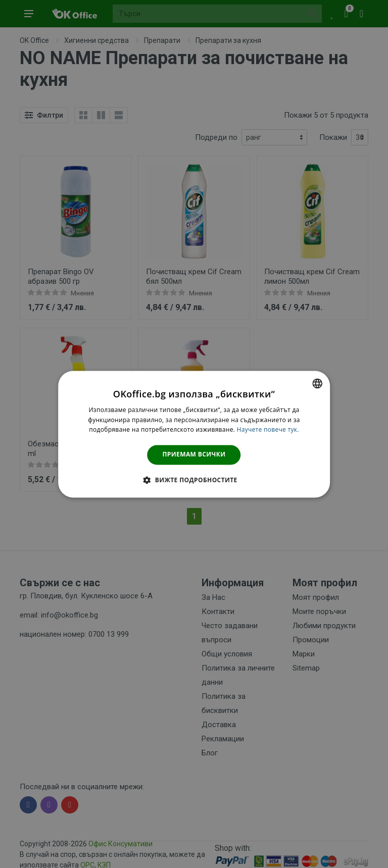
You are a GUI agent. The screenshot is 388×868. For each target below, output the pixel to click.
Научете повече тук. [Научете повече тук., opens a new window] (268, 430)
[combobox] (317, 383)
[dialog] (194, 434)
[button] (194, 480)
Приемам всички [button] (194, 455)
